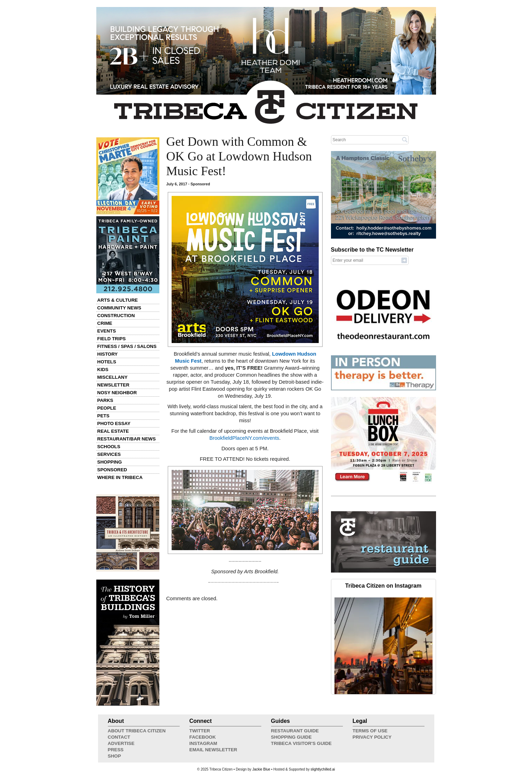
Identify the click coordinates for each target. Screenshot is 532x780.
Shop (115, 756)
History (108, 354)
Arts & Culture (118, 300)
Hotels (107, 362)
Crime (105, 323)
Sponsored (112, 470)
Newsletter (113, 385)
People (107, 408)
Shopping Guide (291, 737)
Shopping (110, 462)
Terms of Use (370, 731)
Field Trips (112, 339)
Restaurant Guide (295, 731)
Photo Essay (114, 423)
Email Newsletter (213, 750)
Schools (109, 447)
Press (116, 750)
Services (109, 454)
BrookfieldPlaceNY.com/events (244, 438)
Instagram (203, 743)
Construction (116, 316)
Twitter (200, 731)
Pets (103, 416)
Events (107, 331)
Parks (105, 400)
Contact (119, 737)
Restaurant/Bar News (127, 439)
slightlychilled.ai (323, 769)
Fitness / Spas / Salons (127, 346)
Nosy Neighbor (117, 393)
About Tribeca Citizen (137, 731)
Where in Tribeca (120, 477)
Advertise (121, 743)
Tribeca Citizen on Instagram (384, 586)
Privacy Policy (372, 737)
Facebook (203, 737)
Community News (119, 308)
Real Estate (113, 431)
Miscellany (113, 377)
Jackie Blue (261, 769)
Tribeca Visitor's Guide (302, 743)
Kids (103, 370)
